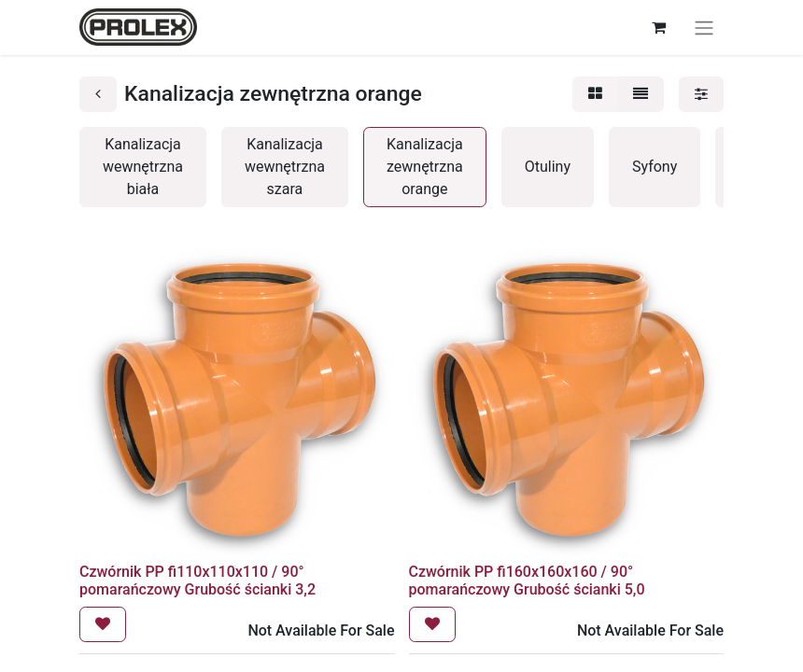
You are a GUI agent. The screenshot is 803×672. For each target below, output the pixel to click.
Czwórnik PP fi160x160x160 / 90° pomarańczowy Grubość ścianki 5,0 (527, 581)
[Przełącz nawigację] (704, 28)
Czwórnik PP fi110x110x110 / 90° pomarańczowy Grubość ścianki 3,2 (197, 581)
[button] (103, 624)
